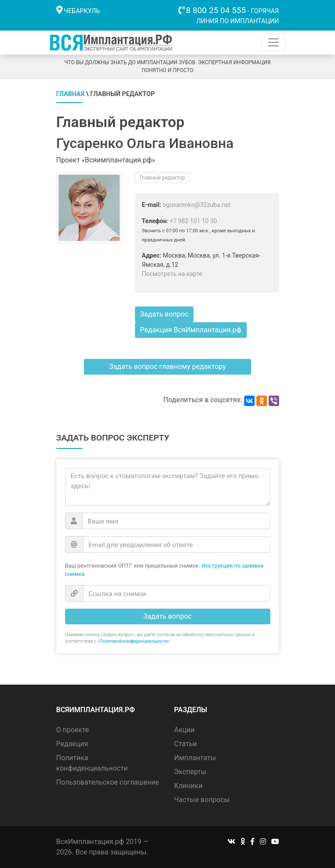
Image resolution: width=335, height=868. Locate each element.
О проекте (73, 730)
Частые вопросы (202, 800)
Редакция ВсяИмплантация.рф (191, 330)
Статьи (186, 744)
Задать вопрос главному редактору (167, 367)
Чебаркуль (82, 11)
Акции (185, 730)
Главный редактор (162, 178)
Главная (71, 94)
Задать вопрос (164, 314)
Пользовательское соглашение (108, 782)
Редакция (72, 744)
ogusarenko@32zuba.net (196, 205)
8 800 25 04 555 (216, 10)
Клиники (188, 786)
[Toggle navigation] (273, 42)
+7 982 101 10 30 (193, 221)
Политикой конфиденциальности (133, 641)
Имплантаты (195, 758)
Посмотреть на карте (172, 274)
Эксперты (190, 772)
